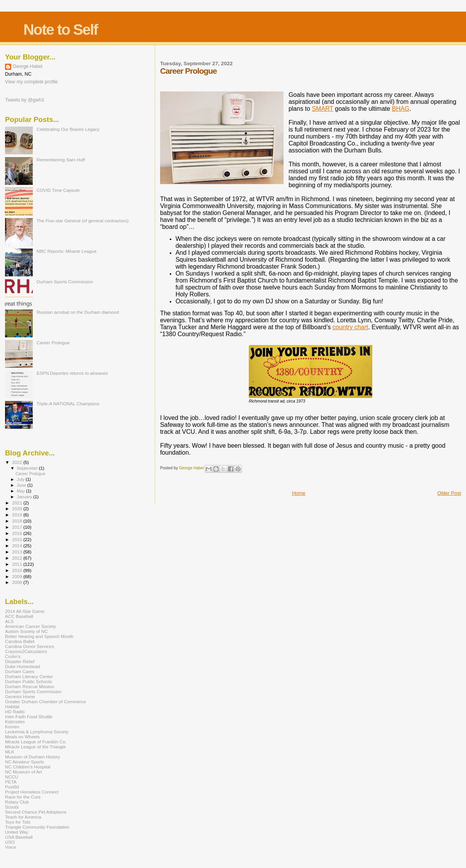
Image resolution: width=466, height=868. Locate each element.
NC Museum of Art (24, 772)
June (22, 485)
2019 (18, 515)
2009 (18, 576)
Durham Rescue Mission (30, 686)
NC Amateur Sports (24, 762)
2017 (18, 527)
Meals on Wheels (22, 737)
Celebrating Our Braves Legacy (68, 129)
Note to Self (60, 30)
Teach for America (23, 817)
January (25, 497)
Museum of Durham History (33, 757)
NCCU (12, 777)
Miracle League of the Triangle (35, 747)
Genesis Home (20, 696)
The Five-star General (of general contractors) (83, 221)
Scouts (12, 807)
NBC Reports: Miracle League (67, 251)
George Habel (28, 66)
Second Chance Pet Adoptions (36, 812)
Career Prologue (53, 343)
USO (10, 842)
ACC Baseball (19, 616)
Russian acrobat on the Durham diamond (78, 312)
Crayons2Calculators (26, 651)
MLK (10, 752)
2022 (18, 462)
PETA (11, 782)
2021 (18, 503)
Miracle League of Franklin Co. (36, 742)
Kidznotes (15, 722)
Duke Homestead (23, 666)
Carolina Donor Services (30, 646)
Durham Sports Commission (65, 282)
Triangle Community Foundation (37, 827)
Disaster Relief (20, 661)
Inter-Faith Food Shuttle (29, 717)
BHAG (401, 109)
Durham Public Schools (29, 681)
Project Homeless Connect (32, 792)
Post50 (12, 787)
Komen (12, 727)
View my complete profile (31, 82)
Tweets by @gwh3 (24, 100)
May (22, 491)
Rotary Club (17, 802)
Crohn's (13, 656)
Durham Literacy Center (29, 676)
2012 (18, 558)
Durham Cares (20, 671)
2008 (18, 582)
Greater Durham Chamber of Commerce (46, 701)
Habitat (12, 706)
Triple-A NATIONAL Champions (68, 404)
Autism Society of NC (26, 631)
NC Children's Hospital (28, 767)
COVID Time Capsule (58, 190)
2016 (18, 533)
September (28, 468)
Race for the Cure (23, 797)
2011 (18, 564)
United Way (17, 832)
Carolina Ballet (20, 641)
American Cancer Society (30, 626)
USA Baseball (19, 837)
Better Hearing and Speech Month (39, 636)
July (21, 479)
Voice (11, 847)
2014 (18, 546)
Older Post (449, 493)
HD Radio (15, 711)
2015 (18, 539)
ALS (9, 621)
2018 (18, 521)
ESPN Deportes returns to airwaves (72, 373)
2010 (18, 570)
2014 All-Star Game (25, 611)
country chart (350, 327)
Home (299, 493)
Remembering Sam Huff (61, 160)
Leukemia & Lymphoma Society (37, 732)
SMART (322, 109)
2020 (18, 508)
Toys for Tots (18, 822)
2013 (18, 552)
